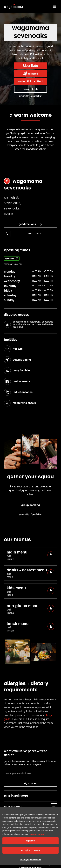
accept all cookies (30, 850)
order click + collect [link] (30, 81)
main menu (30, 555)
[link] (30, 66)
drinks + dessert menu (30, 573)
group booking (31, 505)
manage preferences (30, 859)
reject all (30, 841)
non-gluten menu (30, 609)
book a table (31, 89)
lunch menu (30, 627)
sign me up (30, 783)
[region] (30, 836)
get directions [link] (31, 224)
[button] (54, 7)
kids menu (30, 591)
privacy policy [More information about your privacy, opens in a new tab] (37, 834)
